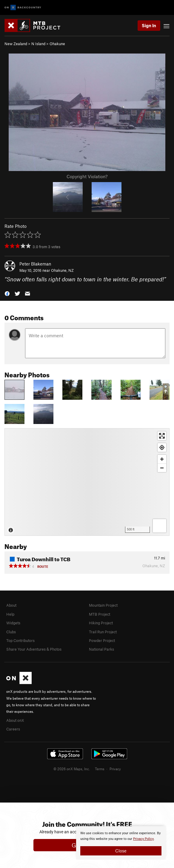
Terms (100, 769)
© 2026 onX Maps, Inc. (72, 769)
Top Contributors (20, 640)
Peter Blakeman (35, 264)
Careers (13, 729)
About (11, 605)
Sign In (149, 25)
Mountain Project (103, 605)
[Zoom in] (162, 459)
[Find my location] (162, 447)
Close (121, 851)
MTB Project (100, 614)
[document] (121, 843)
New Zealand (16, 44)
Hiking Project (101, 623)
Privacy (115, 769)
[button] (7, 293)
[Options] (160, 526)
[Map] (87, 482)
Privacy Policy (143, 839)
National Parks (101, 649)
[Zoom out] (162, 468)
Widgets (13, 623)
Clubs (11, 632)
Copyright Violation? (87, 176)
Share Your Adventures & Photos (34, 649)
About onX (15, 720)
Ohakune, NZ (62, 270)
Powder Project (102, 640)
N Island (38, 44)
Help (10, 614)
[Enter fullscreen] (162, 436)
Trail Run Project (103, 632)
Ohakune (57, 44)
